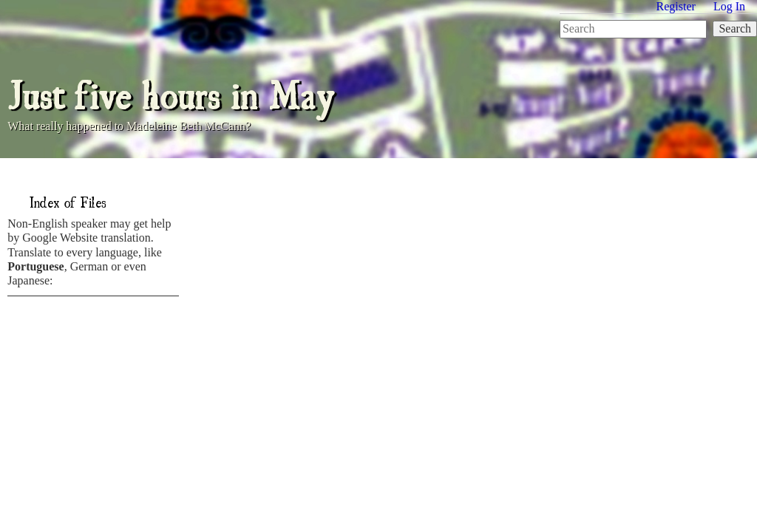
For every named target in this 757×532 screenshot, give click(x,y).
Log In (729, 6)
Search (735, 28)
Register (676, 6)
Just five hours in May (171, 93)
